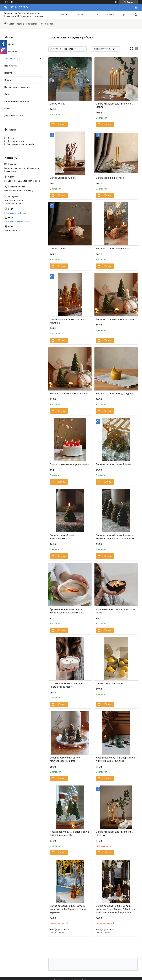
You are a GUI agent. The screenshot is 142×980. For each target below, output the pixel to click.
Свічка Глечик (58, 249)
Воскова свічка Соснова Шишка (114, 464)
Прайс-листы (11, 66)
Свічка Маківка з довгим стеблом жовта (115, 105)
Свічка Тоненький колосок (111, 178)
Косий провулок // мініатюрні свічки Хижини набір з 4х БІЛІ (70, 833)
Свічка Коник (57, 104)
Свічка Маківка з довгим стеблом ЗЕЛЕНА (115, 833)
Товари (80, 15)
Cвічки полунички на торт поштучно (69, 464)
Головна (65, 15)
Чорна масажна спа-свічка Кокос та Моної (116, 611)
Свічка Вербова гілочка (63, 178)
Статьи (8, 80)
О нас (95, 15)
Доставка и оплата (14, 116)
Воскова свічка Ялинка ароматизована (62, 537)
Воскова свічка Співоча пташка (113, 249)
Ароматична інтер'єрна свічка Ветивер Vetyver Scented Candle (67, 611)
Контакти (110, 15)
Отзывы (8, 108)
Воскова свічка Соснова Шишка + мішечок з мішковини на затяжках (115, 537)
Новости (8, 73)
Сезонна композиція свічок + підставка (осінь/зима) (66, 759)
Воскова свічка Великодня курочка (115, 394)
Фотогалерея (11, 51)
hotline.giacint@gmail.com (17, 222)
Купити (62, 124)
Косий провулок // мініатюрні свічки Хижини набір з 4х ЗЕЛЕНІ (116, 759)
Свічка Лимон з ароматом (110, 684)
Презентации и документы (17, 87)
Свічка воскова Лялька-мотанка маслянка (68, 321)
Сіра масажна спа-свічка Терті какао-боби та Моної (66, 685)
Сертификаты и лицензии (17, 101)
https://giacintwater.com (16, 213)
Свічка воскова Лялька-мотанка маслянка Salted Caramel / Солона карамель (68, 909)
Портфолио (10, 44)
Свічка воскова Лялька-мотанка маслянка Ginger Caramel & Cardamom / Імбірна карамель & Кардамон (116, 909)
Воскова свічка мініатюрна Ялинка (115, 319)
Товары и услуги (12, 59)
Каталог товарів (16, 24)
